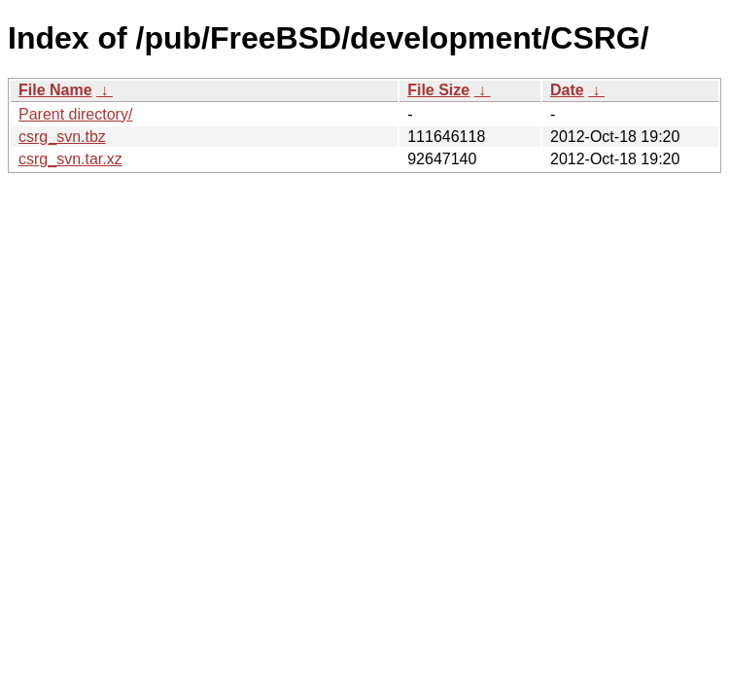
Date (567, 90)
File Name (55, 90)
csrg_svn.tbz (62, 137)
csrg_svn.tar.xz (70, 159)
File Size (438, 90)
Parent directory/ (75, 114)
